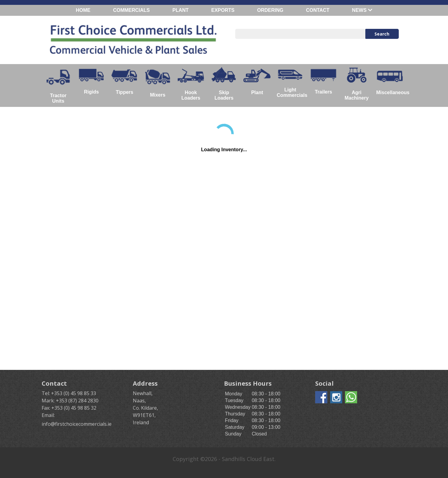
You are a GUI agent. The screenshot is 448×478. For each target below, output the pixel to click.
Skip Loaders (224, 84)
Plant (257, 81)
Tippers (124, 81)
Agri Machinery (357, 84)
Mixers (158, 82)
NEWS (362, 10)
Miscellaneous (391, 81)
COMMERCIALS (131, 10)
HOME (83, 10)
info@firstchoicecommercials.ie (77, 424)
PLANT (180, 10)
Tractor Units (58, 85)
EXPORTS (223, 10)
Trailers (324, 81)
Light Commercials (292, 82)
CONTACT (318, 10)
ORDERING (270, 10)
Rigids (91, 81)
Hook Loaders (191, 84)
